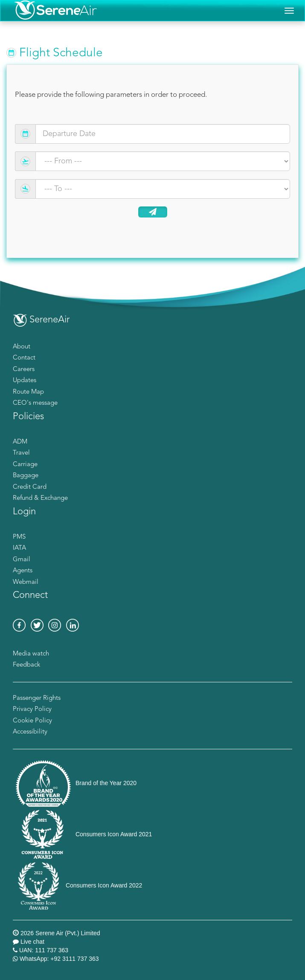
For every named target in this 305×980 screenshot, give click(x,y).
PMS (19, 537)
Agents (23, 571)
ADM (20, 442)
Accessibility (30, 732)
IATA (19, 548)
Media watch (31, 654)
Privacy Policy (32, 709)
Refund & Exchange (40, 498)
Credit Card (30, 487)
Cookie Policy (32, 721)
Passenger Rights (37, 698)
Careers (24, 370)
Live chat (32, 942)
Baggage (26, 476)
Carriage (25, 465)
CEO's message (35, 403)
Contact (24, 358)
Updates (25, 381)
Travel (21, 453)
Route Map (28, 392)
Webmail (26, 582)
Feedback (26, 665)
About (22, 347)
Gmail (22, 560)
